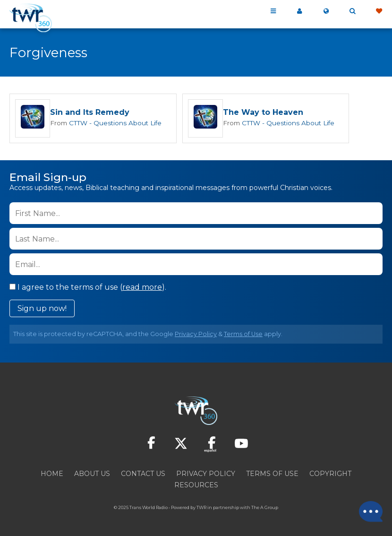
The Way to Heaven (258, 113)
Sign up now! (42, 308)
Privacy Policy (196, 334)
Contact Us (143, 474)
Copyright (330, 474)
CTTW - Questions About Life (113, 123)
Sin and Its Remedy (90, 113)
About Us (92, 474)
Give (379, 11)
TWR (201, 507)
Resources (196, 485)
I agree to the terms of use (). (88, 287)
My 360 (299, 11)
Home (52, 474)
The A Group (265, 507)
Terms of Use (243, 334)
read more (142, 287)
